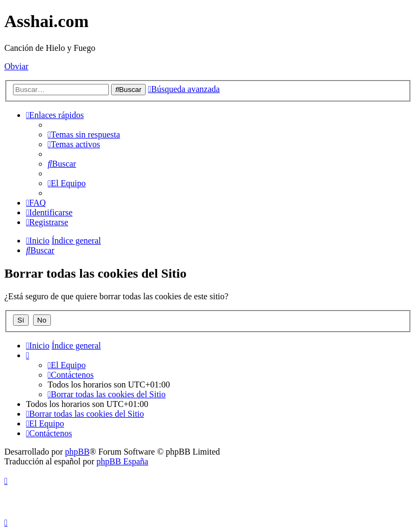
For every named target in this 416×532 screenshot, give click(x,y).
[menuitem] (84, 134)
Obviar (16, 66)
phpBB (77, 452)
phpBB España (122, 461)
